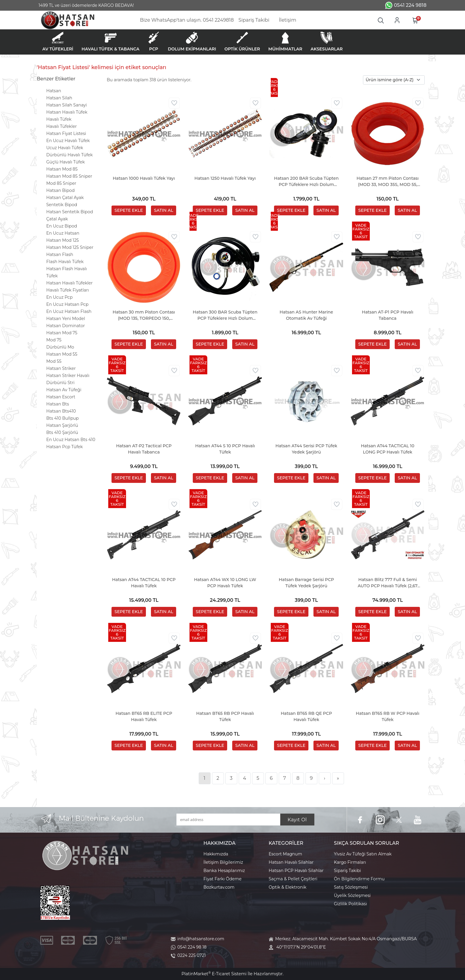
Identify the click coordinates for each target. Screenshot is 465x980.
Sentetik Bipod (62, 205)
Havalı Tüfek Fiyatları (68, 290)
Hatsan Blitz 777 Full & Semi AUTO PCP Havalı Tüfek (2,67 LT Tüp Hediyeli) (388, 583)
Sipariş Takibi (347, 871)
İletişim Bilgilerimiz (223, 862)
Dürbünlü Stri (60, 383)
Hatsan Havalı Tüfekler (69, 283)
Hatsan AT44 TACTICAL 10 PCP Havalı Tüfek (144, 583)
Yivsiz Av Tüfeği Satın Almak (363, 854)
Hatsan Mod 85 (62, 169)
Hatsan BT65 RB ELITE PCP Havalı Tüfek (144, 716)
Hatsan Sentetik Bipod (70, 212)
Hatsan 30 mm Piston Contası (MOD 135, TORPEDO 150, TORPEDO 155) (144, 315)
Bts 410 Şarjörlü (62, 432)
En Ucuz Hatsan (63, 233)
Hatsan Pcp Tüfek (65, 447)
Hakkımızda (216, 854)
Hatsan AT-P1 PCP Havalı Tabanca (387, 315)
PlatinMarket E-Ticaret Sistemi (214, 974)
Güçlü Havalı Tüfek (66, 162)
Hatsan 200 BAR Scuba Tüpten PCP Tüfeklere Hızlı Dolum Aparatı (306, 182)
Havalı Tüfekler (62, 126)
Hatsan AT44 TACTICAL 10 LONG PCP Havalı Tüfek (388, 449)
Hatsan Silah (59, 98)
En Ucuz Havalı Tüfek (68, 141)
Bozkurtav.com (219, 887)
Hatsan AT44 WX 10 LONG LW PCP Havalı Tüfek (225, 583)
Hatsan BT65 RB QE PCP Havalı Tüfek (306, 716)
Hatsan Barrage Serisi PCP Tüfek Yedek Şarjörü (306, 583)
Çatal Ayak (57, 219)
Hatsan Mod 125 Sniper (70, 247)
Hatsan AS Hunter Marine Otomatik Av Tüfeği (306, 315)
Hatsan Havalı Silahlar (291, 862)
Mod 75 (54, 340)
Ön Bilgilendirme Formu (359, 879)
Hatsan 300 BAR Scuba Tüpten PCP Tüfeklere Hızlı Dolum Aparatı (225, 315)
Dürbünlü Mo (60, 347)
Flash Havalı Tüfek (65, 262)
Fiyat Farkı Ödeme (223, 879)
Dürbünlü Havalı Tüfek (70, 155)
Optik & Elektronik (288, 887)
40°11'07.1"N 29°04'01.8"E (301, 947)
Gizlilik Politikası (350, 904)
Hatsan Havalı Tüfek (67, 112)
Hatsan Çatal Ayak (65, 198)
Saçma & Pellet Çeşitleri (293, 879)
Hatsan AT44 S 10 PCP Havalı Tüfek (225, 449)
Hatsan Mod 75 (62, 333)
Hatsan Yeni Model (66, 319)
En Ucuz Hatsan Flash (69, 311)
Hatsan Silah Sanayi (67, 105)
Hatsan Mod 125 (63, 240)
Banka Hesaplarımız (224, 871)
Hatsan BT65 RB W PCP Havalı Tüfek (388, 716)
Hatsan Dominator (66, 326)
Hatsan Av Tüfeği (64, 390)
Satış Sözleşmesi (351, 887)
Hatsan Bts (58, 404)
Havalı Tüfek (59, 119)
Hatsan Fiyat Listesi (66, 133)
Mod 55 (54, 361)
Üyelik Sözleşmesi (352, 895)
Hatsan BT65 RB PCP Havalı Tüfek (225, 716)
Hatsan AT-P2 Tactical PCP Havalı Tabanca (144, 449)
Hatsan (54, 91)
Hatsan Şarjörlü (62, 425)
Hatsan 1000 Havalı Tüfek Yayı (144, 178)
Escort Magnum (285, 854)
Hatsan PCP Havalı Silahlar (296, 871)
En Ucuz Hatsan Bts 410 (71, 440)
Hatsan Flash (60, 254)
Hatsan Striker (61, 368)
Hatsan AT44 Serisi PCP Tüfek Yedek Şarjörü (306, 449)
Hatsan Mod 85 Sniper (69, 176)
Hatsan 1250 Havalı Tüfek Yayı (225, 178)
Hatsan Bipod (60, 190)
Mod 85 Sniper (61, 183)
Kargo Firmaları (350, 862)
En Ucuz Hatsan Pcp (67, 304)
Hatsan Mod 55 (62, 354)
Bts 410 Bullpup (63, 418)
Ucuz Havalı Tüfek (65, 148)
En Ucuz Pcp (59, 297)
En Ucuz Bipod (62, 226)
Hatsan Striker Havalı (68, 376)
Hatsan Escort (61, 397)
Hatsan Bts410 (61, 411)
